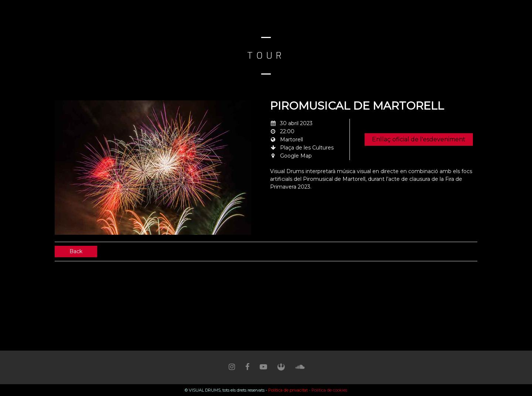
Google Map (296, 156)
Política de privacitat (288, 390)
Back (76, 251)
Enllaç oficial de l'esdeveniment (419, 139)
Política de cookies (329, 390)
